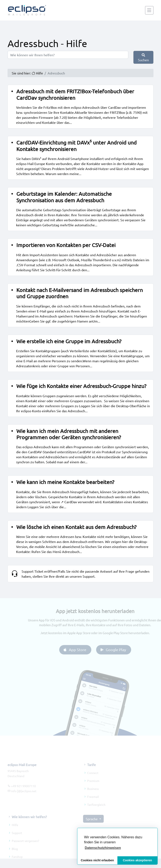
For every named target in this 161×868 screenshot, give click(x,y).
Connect (93, 778)
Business (93, 794)
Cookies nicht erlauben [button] (97, 860)
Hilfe (15, 830)
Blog (15, 854)
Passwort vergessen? (25, 846)
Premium (93, 786)
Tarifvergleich (96, 810)
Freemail (93, 802)
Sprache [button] (92, 824)
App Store (80, 650)
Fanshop (17, 862)
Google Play (118, 650)
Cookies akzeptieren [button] (137, 860)
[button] (103, 848)
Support (17, 838)
